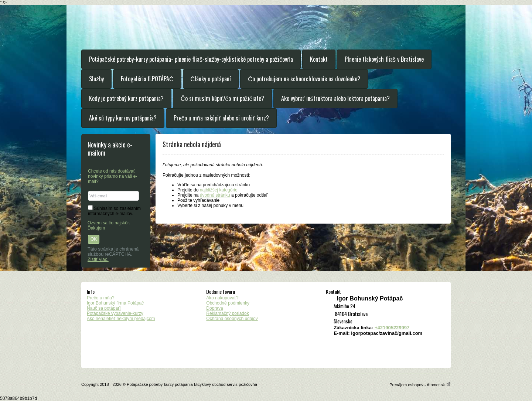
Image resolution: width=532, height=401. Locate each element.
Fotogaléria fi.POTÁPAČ (147, 79)
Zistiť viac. (98, 259)
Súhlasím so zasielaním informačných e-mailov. (114, 211)
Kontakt (319, 59)
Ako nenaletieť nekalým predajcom (121, 319)
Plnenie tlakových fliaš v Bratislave (384, 59)
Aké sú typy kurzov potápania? (123, 118)
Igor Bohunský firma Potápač (115, 303)
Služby (96, 79)
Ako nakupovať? (222, 298)
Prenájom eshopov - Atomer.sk (420, 385)
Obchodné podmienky (228, 303)
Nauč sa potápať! (104, 308)
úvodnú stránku (215, 195)
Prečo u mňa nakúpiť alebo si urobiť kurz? (221, 118)
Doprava (214, 308)
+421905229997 (391, 328)
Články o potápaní (211, 79)
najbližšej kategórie (219, 190)
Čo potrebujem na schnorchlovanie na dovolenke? (304, 79)
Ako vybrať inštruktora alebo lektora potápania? (335, 98)
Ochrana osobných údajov (232, 319)
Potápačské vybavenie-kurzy (115, 313)
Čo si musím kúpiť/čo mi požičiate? (222, 98)
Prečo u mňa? (101, 298)
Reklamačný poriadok (227, 313)
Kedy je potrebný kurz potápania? (126, 98)
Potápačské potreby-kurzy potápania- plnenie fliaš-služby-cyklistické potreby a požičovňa (191, 59)
